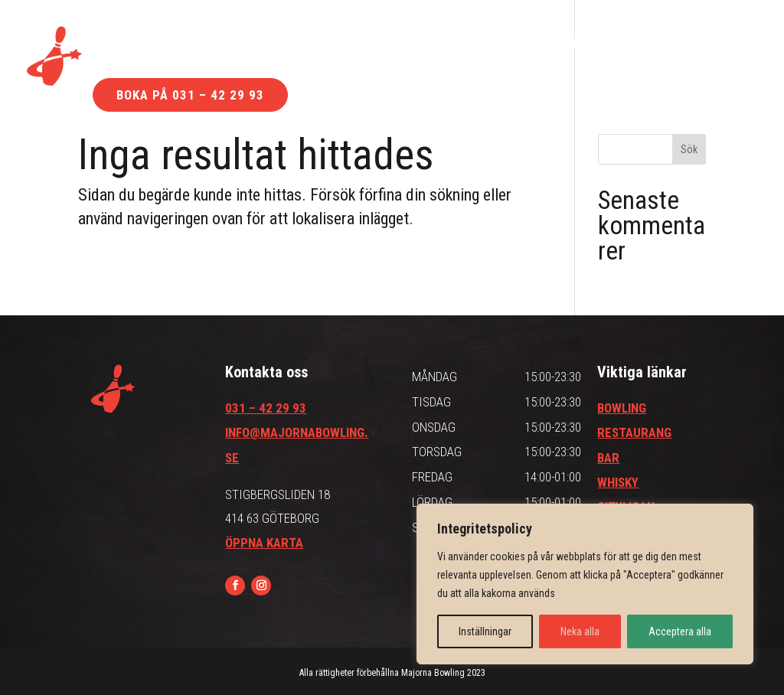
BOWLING (622, 408)
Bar (208, 45)
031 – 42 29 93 (266, 408)
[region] (585, 584)
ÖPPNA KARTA (264, 543)
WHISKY (618, 482)
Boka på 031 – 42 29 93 (190, 95)
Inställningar (485, 631)
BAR (608, 458)
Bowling (125, 45)
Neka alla (580, 631)
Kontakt (547, 45)
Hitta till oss (434, 45)
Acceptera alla (680, 631)
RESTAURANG (634, 432)
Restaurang (307, 45)
